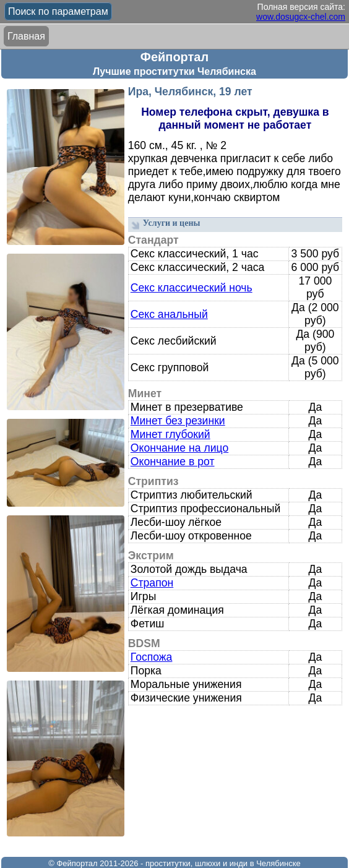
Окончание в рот (173, 462)
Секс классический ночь (192, 288)
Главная (26, 36)
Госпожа (152, 657)
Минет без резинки (178, 421)
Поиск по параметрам (58, 11)
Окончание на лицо (179, 448)
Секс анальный (169, 314)
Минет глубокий (170, 434)
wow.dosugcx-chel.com (301, 17)
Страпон (152, 583)
